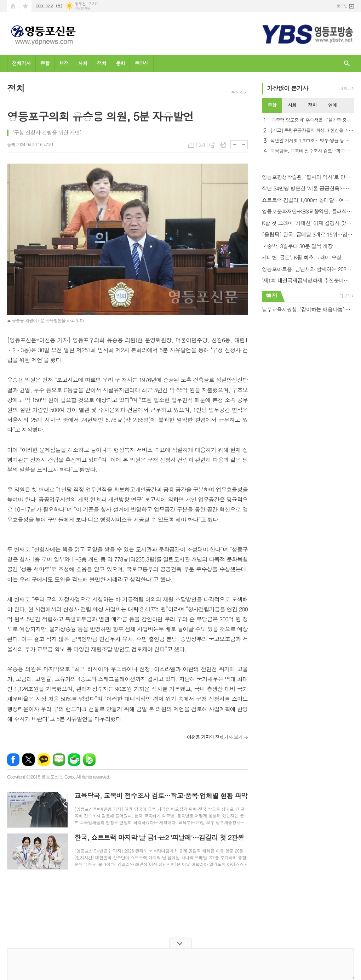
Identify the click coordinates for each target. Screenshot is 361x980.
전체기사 (21, 63)
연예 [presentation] (332, 105)
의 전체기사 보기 (215, 737)
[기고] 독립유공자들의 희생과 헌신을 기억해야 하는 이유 (312, 130)
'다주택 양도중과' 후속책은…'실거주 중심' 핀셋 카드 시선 (312, 120)
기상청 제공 (83, 8)
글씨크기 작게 (243, 145)
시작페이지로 (13, 6)
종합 (45, 63)
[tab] (272, 106)
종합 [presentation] (272, 105)
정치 (102, 63)
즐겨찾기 (25, 6)
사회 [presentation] (292, 105)
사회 (82, 63)
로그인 (342, 6)
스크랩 (223, 145)
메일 (202, 145)
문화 (120, 63)
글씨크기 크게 (235, 145)
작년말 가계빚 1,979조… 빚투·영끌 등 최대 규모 (312, 141)
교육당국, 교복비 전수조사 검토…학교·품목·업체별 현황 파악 (312, 151)
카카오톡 (44, 760)
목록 (191, 145)
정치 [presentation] (312, 105)
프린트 (212, 145)
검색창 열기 (347, 64)
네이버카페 (74, 760)
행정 (64, 63)
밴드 (89, 760)
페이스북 (13, 760)
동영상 (141, 63)
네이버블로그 (59, 760)
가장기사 (288, 88)
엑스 (28, 760)
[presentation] (348, 106)
